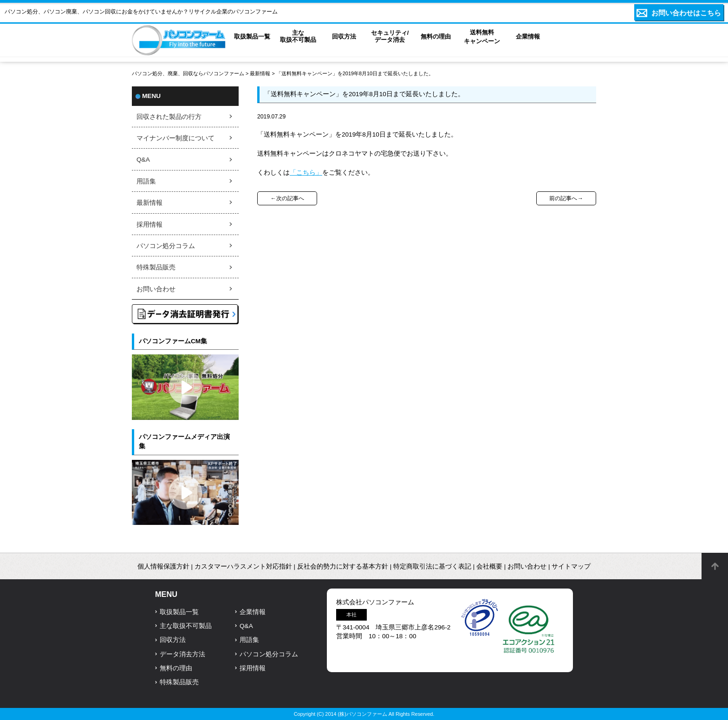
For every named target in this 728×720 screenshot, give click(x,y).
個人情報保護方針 (163, 566)
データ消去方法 (182, 654)
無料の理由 (176, 668)
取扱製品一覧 (179, 612)
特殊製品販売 (156, 267)
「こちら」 (306, 173)
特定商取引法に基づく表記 (432, 566)
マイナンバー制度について (175, 138)
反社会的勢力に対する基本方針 (343, 566)
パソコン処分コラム (166, 246)
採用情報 (149, 225)
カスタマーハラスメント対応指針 (243, 566)
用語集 (146, 181)
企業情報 (253, 612)
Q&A (143, 160)
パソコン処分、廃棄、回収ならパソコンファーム (189, 73)
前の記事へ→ (566, 198)
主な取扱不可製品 (186, 626)
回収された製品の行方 (169, 117)
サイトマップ (571, 566)
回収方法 (173, 640)
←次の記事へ (287, 198)
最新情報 (260, 73)
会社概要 (489, 566)
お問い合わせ (156, 289)
